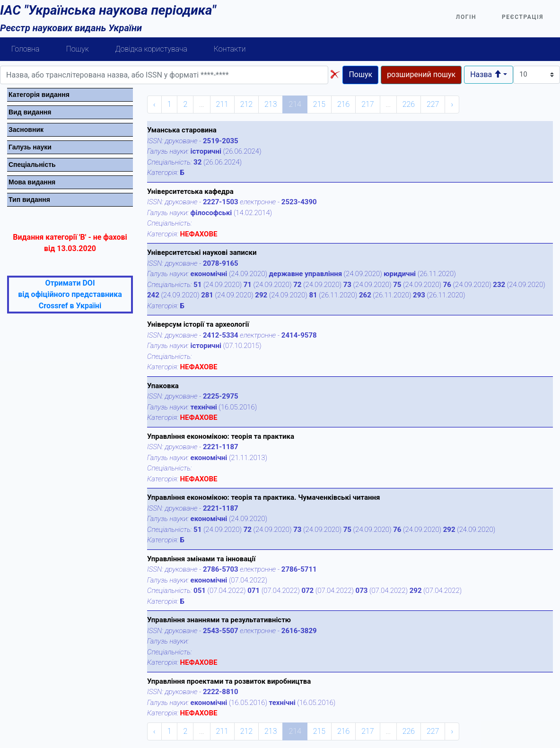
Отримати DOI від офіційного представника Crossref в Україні (70, 294)
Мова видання (32, 182)
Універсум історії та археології (198, 324)
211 (222, 104)
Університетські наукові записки (202, 252)
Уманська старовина (182, 130)
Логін (466, 17)
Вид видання (30, 112)
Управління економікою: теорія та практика (221, 436)
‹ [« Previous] (154, 104)
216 (343, 104)
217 (367, 104)
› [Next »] (452, 104)
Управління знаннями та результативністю (219, 620)
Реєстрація (523, 17)
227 (433, 104)
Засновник (26, 130)
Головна (26, 49)
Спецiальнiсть (32, 165)
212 (246, 104)
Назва (486, 74)
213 (271, 104)
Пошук (78, 49)
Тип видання (29, 200)
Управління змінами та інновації (201, 559)
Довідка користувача (151, 49)
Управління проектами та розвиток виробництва (229, 681)
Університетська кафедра (190, 191)
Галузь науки (30, 147)
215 (319, 104)
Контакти (230, 49)
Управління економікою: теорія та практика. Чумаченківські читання (263, 497)
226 (409, 104)
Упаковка (163, 386)
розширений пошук (421, 74)
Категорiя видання (39, 95)
